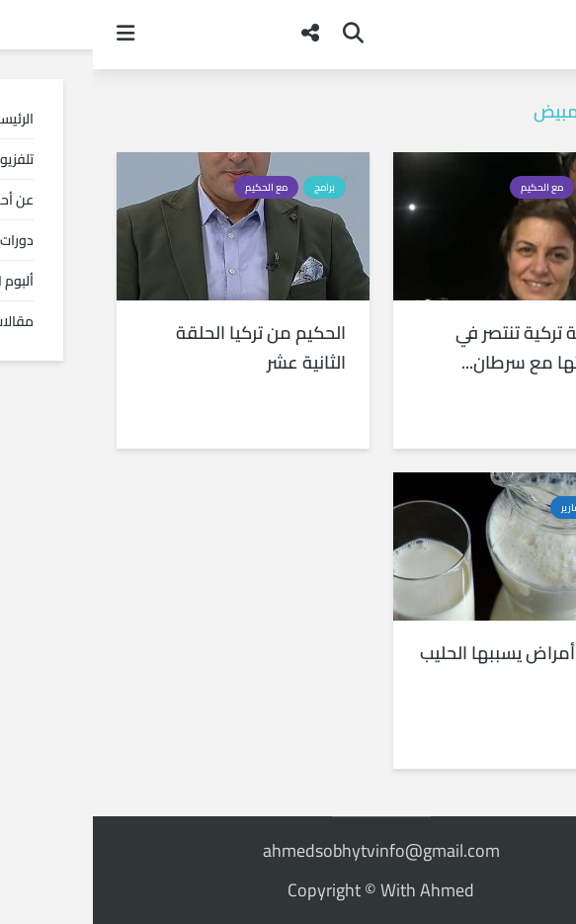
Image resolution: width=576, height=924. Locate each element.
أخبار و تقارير (493, 507)
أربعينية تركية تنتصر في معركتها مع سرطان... (446, 348)
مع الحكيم (449, 187)
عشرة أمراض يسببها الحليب (428, 653)
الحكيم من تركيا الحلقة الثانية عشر (168, 348)
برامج (507, 187)
